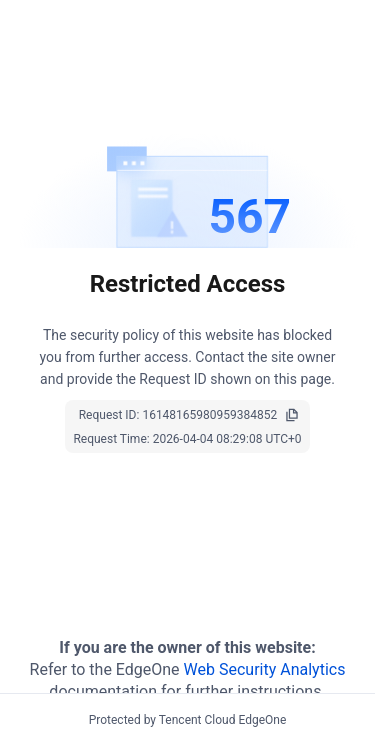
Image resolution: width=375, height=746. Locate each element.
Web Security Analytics (265, 669)
